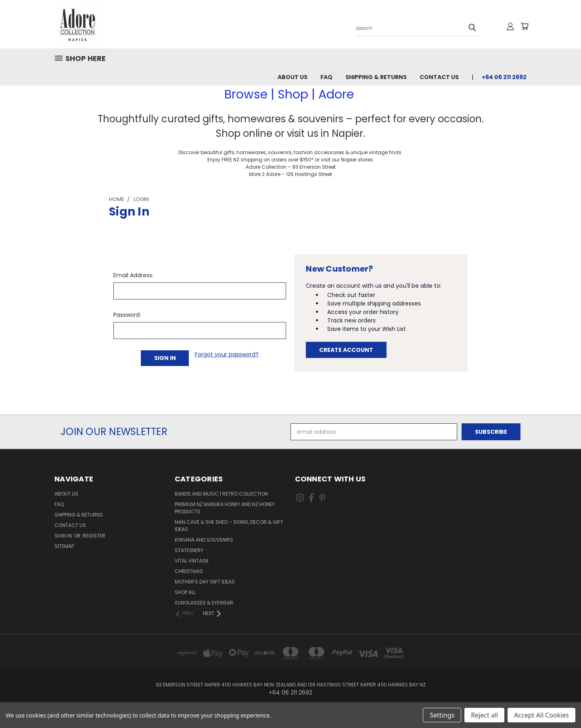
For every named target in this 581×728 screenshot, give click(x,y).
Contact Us (439, 77)
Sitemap (64, 546)
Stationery (189, 550)
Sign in (64, 536)
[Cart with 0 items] (525, 26)
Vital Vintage (192, 561)
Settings (442, 715)
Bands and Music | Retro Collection (221, 494)
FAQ (326, 77)
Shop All (185, 592)
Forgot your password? (227, 354)
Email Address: (133, 275)
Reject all (484, 715)
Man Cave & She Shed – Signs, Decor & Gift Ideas (229, 526)
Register (94, 536)
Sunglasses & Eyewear (204, 603)
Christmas (189, 571)
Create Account (346, 350)
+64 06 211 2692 (504, 77)
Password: (127, 315)
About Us (293, 77)
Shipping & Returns (376, 77)
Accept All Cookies (541, 715)
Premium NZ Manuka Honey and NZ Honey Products (225, 508)
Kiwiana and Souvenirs (204, 540)
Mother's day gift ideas (205, 582)
